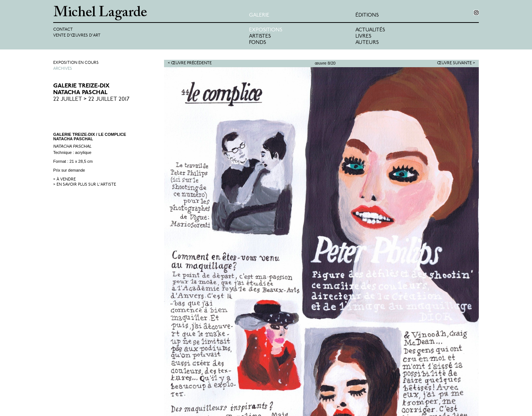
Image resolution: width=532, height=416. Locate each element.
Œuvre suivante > (456, 63)
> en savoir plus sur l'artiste (85, 185)
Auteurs (367, 43)
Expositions (266, 30)
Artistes (260, 36)
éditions (367, 15)
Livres (363, 36)
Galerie (259, 15)
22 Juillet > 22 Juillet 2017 (91, 99)
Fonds (258, 43)
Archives (63, 69)
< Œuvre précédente (190, 63)
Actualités (370, 30)
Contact (63, 30)
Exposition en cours (76, 63)
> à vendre (64, 180)
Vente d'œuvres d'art (77, 36)
